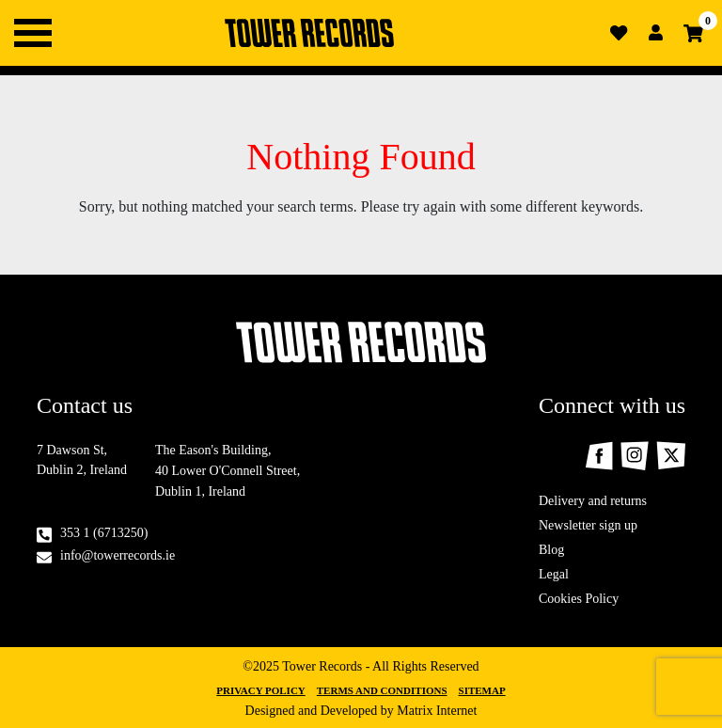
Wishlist (619, 33)
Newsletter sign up (588, 525)
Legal (554, 574)
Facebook (599, 456)
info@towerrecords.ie (118, 555)
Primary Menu (33, 33)
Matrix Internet (437, 711)
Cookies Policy (579, 599)
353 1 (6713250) (104, 533)
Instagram (635, 455)
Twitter (671, 456)
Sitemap (482, 690)
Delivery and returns (593, 501)
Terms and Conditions (382, 690)
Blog (551, 550)
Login (656, 33)
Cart (694, 33)
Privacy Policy (260, 690)
